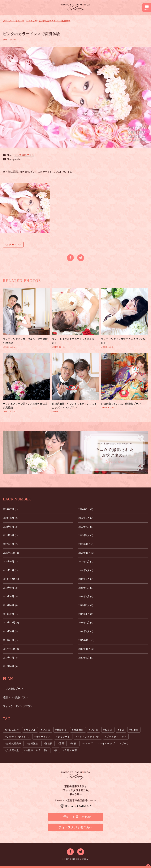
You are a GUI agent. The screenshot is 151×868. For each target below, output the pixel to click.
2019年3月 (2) (86, 605)
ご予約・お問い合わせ (75, 817)
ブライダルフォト (117, 737)
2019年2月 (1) (10, 614)
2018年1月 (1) (10, 640)
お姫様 (135, 730)
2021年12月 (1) (86, 544)
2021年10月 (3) (86, 553)
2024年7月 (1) (10, 509)
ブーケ (125, 744)
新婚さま (62, 730)
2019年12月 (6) (11, 579)
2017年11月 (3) (11, 649)
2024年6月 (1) (86, 509)
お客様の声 (13, 730)
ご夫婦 (46, 730)
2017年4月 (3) (10, 666)
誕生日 (49, 744)
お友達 (109, 730)
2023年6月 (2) (10, 518)
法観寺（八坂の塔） (37, 750)
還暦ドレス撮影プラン (15, 697)
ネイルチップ (107, 744)
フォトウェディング (88, 737)
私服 (74, 744)
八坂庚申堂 (13, 750)
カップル (31, 730)
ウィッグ (88, 744)
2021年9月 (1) (10, 562)
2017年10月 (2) (86, 649)
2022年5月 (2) (10, 527)
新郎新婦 (79, 730)
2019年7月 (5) (86, 588)
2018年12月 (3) (11, 623)
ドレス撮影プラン (24, 155)
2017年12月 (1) (86, 640)
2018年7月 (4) (86, 631)
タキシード (64, 737)
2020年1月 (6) (86, 570)
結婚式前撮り (14, 744)
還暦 (62, 744)
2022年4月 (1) (86, 527)
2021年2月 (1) (10, 570)
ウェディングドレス (18, 737)
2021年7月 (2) (86, 562)
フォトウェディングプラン (18, 706)
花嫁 (122, 730)
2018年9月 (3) (86, 623)
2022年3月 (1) (10, 535)
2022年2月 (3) (86, 535)
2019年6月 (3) (10, 596)
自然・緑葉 (71, 750)
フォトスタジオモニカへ (75, 827)
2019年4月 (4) (10, 605)
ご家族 (94, 730)
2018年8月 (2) (10, 631)
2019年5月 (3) (86, 596)
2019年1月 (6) (86, 614)
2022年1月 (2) (10, 544)
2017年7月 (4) (10, 658)
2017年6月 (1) (86, 658)
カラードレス (14, 245)
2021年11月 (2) (11, 553)
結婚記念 (33, 744)
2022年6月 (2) (86, 518)
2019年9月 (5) (86, 579)
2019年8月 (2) (10, 588)
